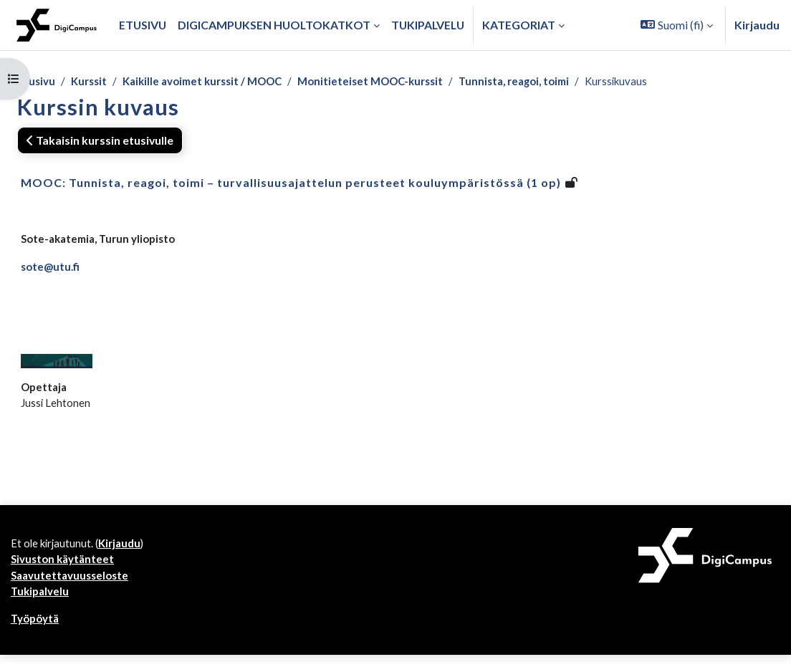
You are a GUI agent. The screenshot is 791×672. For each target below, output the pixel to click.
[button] (677, 25)
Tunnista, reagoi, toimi (543, 81)
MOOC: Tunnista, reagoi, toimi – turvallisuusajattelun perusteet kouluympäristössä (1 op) (291, 184)
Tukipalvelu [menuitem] (428, 25)
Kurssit (91, 81)
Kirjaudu (757, 25)
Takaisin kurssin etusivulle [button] (100, 141)
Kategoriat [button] (519, 25)
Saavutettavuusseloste (72, 589)
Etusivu (37, 81)
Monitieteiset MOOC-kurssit (390, 81)
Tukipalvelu (41, 606)
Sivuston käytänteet (64, 572)
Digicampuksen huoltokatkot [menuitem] (274, 25)
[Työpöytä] (57, 25)
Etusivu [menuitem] (143, 25)
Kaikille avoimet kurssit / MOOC (212, 81)
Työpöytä (36, 634)
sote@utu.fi (51, 270)
